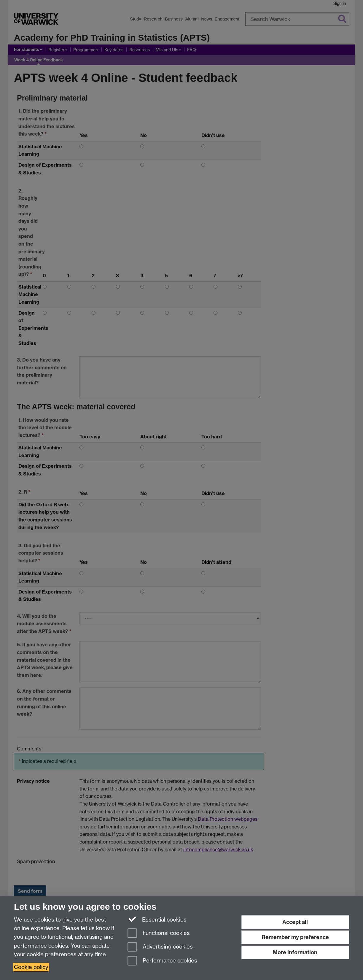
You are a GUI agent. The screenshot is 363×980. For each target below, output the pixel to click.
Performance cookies (162, 961)
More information (295, 952)
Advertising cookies (160, 947)
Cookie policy (31, 967)
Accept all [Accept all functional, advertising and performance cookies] (295, 922)
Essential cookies (157, 919)
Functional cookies (159, 934)
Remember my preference (295, 937)
